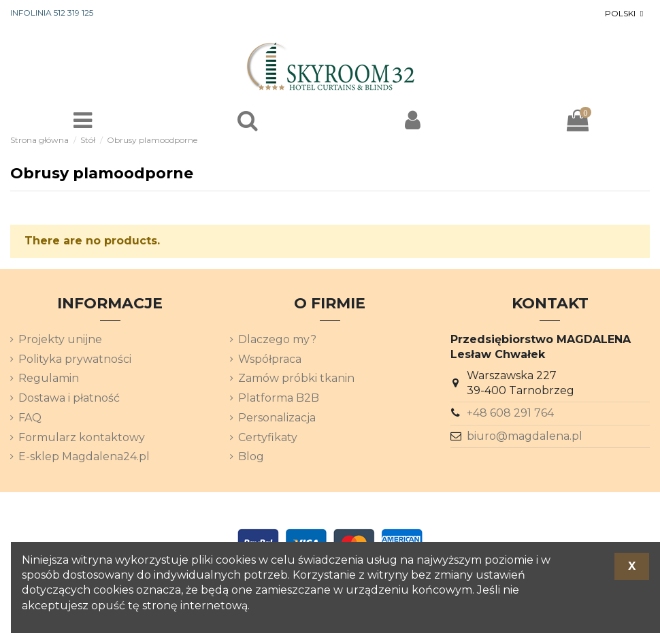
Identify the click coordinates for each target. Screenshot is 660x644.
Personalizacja (277, 418)
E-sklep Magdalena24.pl (84, 456)
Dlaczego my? (277, 339)
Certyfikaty (268, 437)
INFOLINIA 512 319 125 (52, 13)
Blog (251, 456)
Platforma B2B (279, 398)
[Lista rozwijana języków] (625, 14)
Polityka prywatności (75, 359)
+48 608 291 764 (510, 413)
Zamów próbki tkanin (296, 378)
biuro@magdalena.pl (525, 436)
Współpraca (270, 359)
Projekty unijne (60, 339)
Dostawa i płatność (69, 398)
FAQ (30, 418)
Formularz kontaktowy (82, 437)
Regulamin (49, 378)
